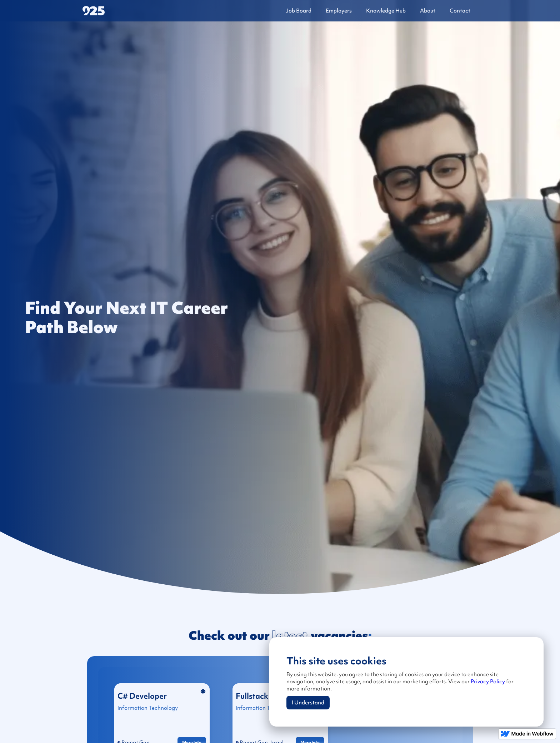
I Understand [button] (308, 703)
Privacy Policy (488, 682)
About (428, 11)
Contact (460, 11)
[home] (138, 11)
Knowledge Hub (386, 11)
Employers (339, 11)
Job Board (299, 11)
